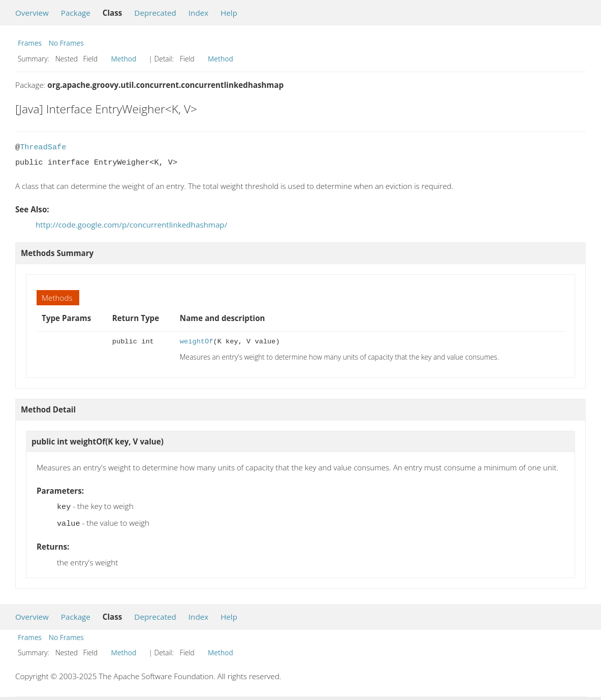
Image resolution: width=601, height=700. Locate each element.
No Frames (66, 43)
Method (124, 59)
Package (76, 13)
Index (198, 13)
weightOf (197, 342)
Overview (32, 13)
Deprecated (155, 13)
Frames (30, 43)
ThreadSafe (43, 147)
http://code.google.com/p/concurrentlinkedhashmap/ (131, 225)
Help (229, 13)
